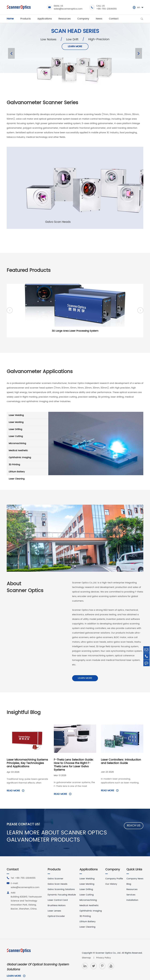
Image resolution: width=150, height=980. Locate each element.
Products (25, 19)
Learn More (76, 667)
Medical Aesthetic (27, 453)
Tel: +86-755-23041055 (21, 871)
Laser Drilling (27, 432)
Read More (16, 781)
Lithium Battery (27, 474)
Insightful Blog (25, 702)
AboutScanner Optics (27, 591)
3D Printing (27, 467)
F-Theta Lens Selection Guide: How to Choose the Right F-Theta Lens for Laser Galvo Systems (74, 755)
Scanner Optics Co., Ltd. (108, 946)
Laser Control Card (58, 893)
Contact (114, 19)
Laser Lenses (54, 904)
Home (10, 19)
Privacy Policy (104, 951)
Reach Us (134, 816)
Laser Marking (27, 425)
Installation (132, 893)
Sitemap (87, 951)
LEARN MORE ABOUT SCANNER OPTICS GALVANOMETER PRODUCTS (63, 828)
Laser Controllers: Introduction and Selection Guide (121, 752)
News (99, 19)
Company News (135, 872)
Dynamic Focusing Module (62, 888)
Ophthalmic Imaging (27, 460)
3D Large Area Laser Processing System (75, 332)
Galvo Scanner (55, 872)
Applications (45, 19)
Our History (111, 877)
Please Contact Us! (25, 815)
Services (131, 888)
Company (83, 19)
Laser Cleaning (27, 481)
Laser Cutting (27, 439)
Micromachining (27, 446)
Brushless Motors (57, 898)
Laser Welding (27, 418)
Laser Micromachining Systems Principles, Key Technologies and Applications (27, 754)
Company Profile (114, 872)
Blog (129, 877)
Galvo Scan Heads (57, 877)
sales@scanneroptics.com (68, 9)
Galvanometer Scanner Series (46, 103)
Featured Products (31, 272)
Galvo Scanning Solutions (61, 882)
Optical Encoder (56, 909)
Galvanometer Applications (43, 374)
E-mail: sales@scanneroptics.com (23, 878)
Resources (65, 19)
